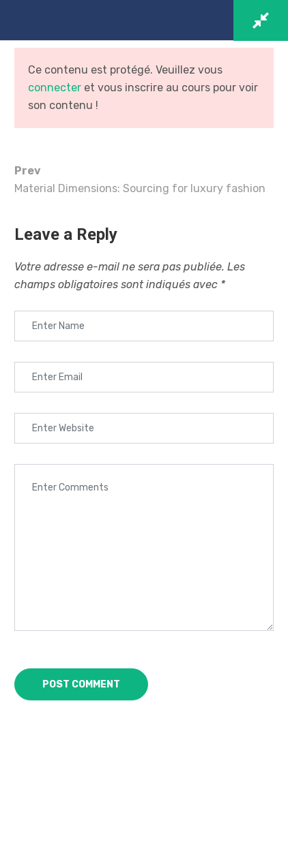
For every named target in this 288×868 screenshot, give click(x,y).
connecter (55, 88)
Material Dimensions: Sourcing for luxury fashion (144, 179)
